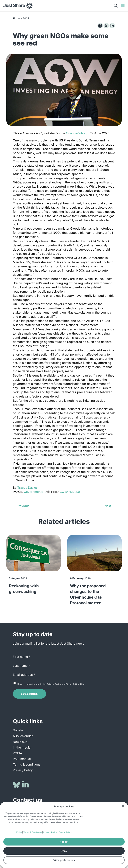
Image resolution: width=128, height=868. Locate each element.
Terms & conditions (27, 764)
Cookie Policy (65, 832)
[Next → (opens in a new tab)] (110, 506)
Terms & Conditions (32, 832)
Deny (64, 851)
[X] (106, 26)
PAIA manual (22, 759)
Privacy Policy (50, 832)
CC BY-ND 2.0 (70, 492)
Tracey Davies (27, 488)
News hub (20, 742)
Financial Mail (75, 133)
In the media (22, 747)
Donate (18, 730)
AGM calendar (23, 736)
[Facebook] (100, 26)
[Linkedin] (112, 26)
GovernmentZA (35, 492)
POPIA (19, 832)
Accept (64, 842)
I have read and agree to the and (52, 684)
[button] (123, 806)
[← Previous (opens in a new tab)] (21, 506)
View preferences (64, 860)
